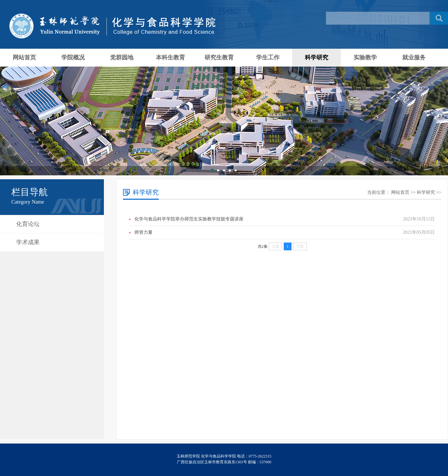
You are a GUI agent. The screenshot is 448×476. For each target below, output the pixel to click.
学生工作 (268, 57)
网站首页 (24, 57)
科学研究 (317, 57)
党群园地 (122, 57)
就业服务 (414, 57)
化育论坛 (28, 224)
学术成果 (28, 242)
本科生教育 (170, 57)
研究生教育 (219, 57)
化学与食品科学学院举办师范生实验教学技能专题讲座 (189, 219)
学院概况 (73, 57)
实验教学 (365, 57)
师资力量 (143, 232)
